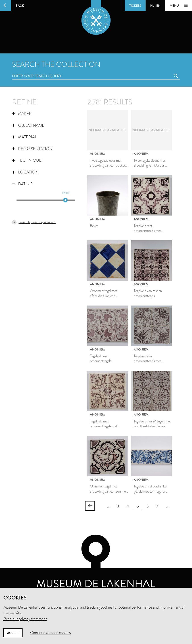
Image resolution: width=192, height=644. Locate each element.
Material (24, 137)
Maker (22, 114)
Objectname (28, 125)
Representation (32, 149)
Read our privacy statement (25, 619)
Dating (22, 184)
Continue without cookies (50, 633)
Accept (13, 633)
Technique (27, 160)
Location (25, 172)
